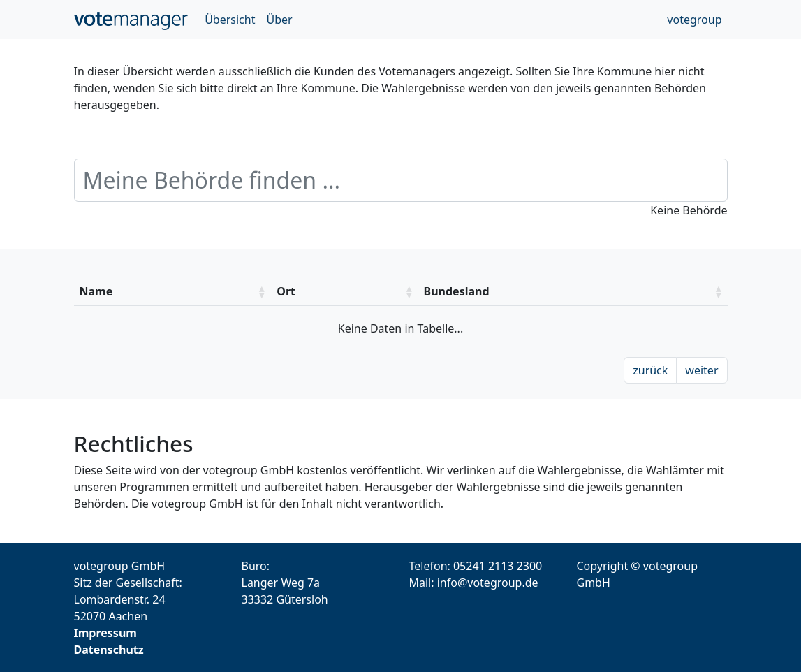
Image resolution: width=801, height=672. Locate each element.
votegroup (694, 20)
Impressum (105, 633)
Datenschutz (109, 650)
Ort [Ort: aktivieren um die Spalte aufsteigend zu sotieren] (286, 291)
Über (279, 20)
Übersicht (230, 20)
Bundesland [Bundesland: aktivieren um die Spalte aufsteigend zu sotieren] (457, 291)
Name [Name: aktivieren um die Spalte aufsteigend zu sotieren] (96, 291)
